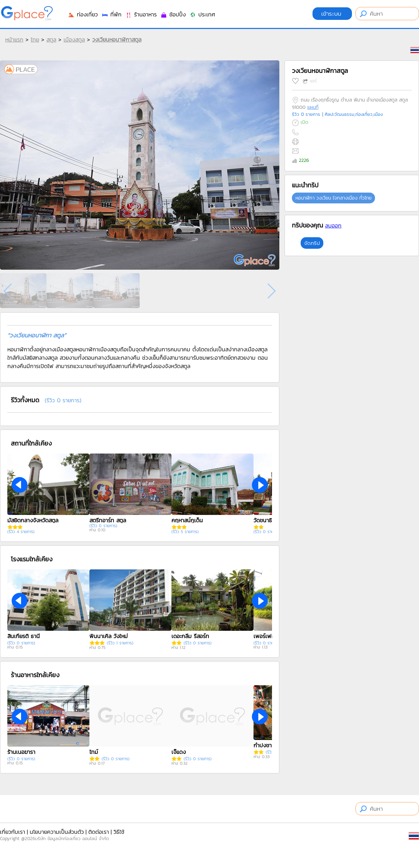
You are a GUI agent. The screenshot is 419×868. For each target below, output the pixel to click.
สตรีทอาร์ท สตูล (108, 520)
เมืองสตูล (74, 39)
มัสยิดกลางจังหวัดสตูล (33, 520)
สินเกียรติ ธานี (24, 636)
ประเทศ (202, 14)
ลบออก (333, 225)
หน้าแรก (14, 39)
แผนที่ (313, 107)
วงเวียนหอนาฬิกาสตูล (117, 39)
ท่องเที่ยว (83, 14)
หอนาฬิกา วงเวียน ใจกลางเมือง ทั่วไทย (333, 198)
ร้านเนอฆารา (21, 752)
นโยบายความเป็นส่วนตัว (57, 832)
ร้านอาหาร (141, 14)
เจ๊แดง (179, 752)
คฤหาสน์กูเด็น (187, 520)
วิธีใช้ (119, 832)
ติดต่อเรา (99, 832)
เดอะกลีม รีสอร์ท (190, 636)
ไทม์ (94, 752)
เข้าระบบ (332, 14)
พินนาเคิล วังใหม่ (109, 636)
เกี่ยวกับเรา (13, 832)
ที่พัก (111, 14)
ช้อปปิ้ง (173, 14)
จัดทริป (312, 243)
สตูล (51, 39)
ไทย (35, 39)
